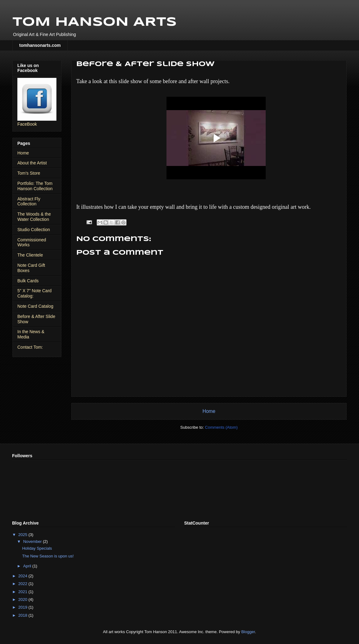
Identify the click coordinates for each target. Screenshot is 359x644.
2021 (23, 592)
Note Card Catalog (35, 306)
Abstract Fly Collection (29, 201)
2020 (23, 599)
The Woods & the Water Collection (34, 217)
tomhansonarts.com (40, 45)
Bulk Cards (28, 281)
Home (209, 411)
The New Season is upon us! (48, 556)
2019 (23, 607)
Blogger (248, 632)
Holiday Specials (37, 548)
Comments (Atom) (221, 427)
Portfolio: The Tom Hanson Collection (35, 186)
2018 (23, 615)
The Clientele (30, 255)
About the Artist (32, 163)
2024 (23, 576)
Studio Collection (34, 230)
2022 (23, 584)
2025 (23, 535)
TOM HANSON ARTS (95, 22)
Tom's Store (29, 173)
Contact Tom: (30, 347)
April (28, 566)
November (33, 541)
